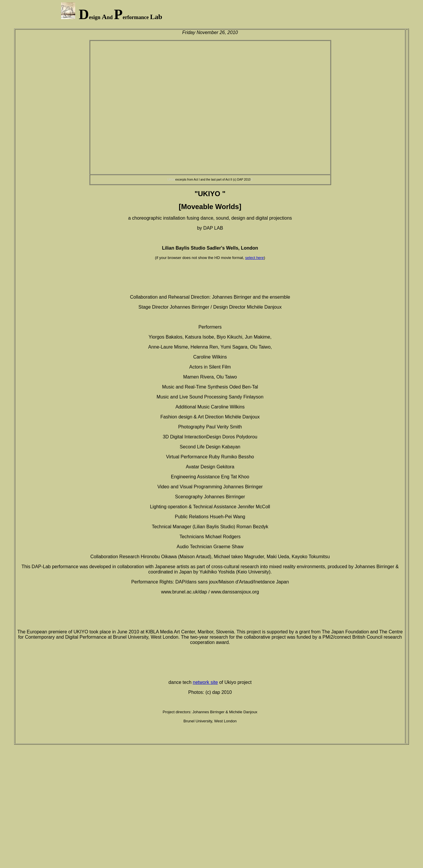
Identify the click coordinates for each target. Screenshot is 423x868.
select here (255, 258)
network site (205, 682)
